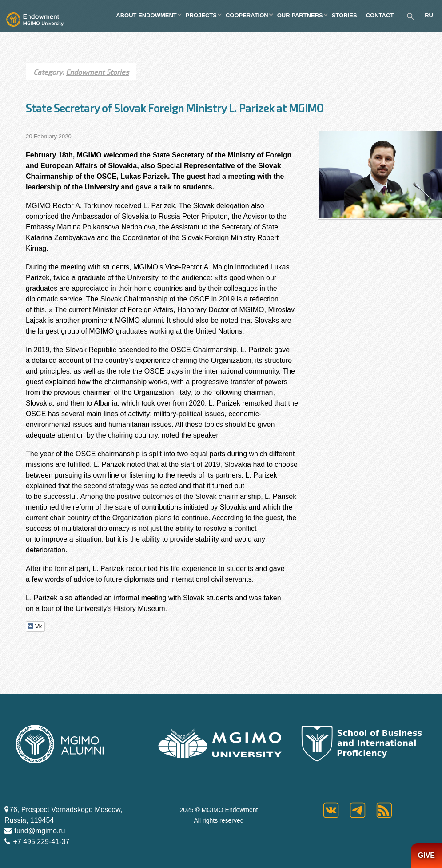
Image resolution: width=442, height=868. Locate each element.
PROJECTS (201, 15)
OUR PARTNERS (300, 15)
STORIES (344, 15)
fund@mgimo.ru (39, 831)
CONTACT (380, 15)
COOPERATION (247, 15)
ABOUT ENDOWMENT (146, 15)
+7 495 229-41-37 (40, 842)
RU (429, 15)
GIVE (426, 855)
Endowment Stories (97, 72)
